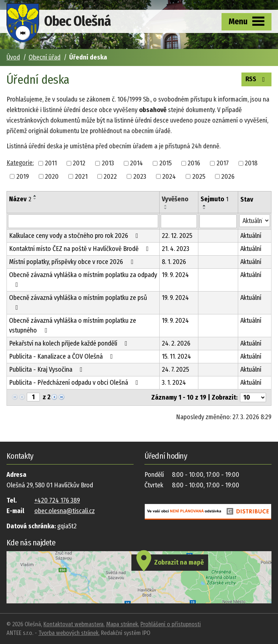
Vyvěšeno (175, 199)
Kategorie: (20, 163)
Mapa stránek (122, 624)
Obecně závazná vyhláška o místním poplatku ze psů (78, 302)
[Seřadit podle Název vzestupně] (35, 196)
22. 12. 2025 (177, 236)
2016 (194, 163)
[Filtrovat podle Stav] (255, 221)
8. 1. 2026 (174, 262)
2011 (51, 163)
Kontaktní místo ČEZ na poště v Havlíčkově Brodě (80, 249)
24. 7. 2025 (175, 370)
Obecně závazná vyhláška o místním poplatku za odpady (83, 279)
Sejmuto (214, 199)
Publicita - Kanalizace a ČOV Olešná (62, 356)
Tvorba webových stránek (68, 633)
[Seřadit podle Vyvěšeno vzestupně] (166, 206)
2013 (108, 163)
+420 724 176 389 (57, 500)
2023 (140, 176)
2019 (23, 176)
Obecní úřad (45, 57)
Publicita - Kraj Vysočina (47, 370)
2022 (110, 176)
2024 (169, 176)
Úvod (13, 57)
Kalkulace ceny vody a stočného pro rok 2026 (75, 236)
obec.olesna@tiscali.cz (65, 511)
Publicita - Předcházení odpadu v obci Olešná (75, 383)
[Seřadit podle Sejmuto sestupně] (205, 209)
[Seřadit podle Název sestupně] (35, 199)
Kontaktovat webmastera (73, 624)
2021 (81, 176)
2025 (199, 176)
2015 (165, 163)
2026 (228, 176)
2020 (52, 176)
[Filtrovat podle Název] (83, 221)
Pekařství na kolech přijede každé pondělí (70, 343)
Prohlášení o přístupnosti (171, 624)
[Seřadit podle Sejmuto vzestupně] (205, 206)
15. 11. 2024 (176, 356)
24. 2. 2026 (176, 343)
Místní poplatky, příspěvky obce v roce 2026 (73, 262)
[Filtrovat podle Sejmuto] (218, 221)
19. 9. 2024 (175, 275)
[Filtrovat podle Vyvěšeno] (179, 221)
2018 (251, 163)
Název (20, 199)
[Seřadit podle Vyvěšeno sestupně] (166, 209)
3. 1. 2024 (174, 383)
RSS (257, 79)
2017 (223, 163)
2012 (79, 163)
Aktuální (251, 236)
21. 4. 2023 (176, 249)
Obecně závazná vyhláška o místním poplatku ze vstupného (73, 325)
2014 (136, 163)
